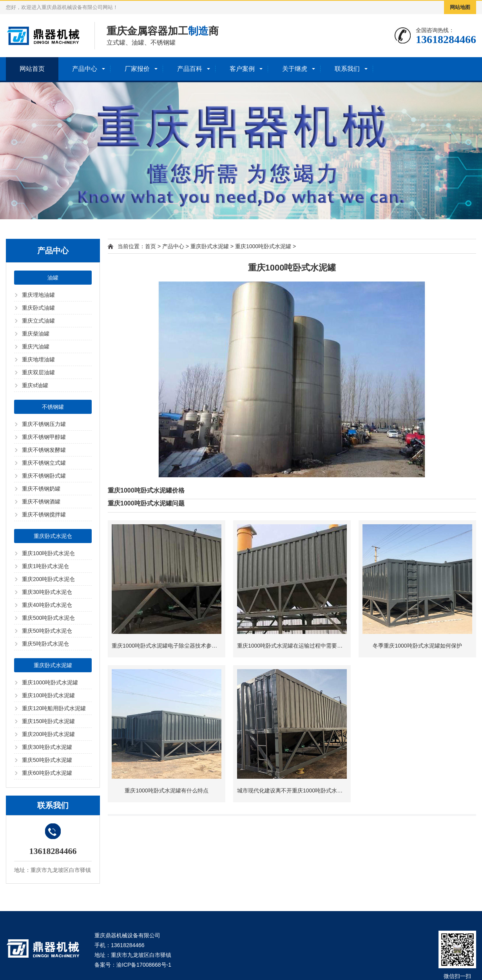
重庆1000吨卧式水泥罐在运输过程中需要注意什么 (298, 646)
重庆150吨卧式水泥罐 (48, 721)
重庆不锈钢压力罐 (44, 424)
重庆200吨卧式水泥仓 (48, 579)
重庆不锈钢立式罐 (44, 463)
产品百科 (190, 69)
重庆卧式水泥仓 (53, 536)
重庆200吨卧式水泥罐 (48, 734)
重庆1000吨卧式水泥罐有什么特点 (166, 790)
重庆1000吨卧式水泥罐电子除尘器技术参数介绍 (170, 646)
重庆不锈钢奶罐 (41, 489)
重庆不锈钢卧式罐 (44, 476)
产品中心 (85, 69)
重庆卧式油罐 (38, 308)
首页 (150, 246)
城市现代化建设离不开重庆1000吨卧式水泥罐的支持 (301, 790)
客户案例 (242, 69)
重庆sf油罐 (35, 385)
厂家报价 (137, 69)
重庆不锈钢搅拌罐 (44, 514)
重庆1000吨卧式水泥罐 (50, 682)
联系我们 (347, 69)
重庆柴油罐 (36, 334)
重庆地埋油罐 (38, 359)
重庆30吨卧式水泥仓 (47, 592)
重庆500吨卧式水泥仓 (48, 618)
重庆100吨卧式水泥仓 (48, 553)
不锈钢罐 (53, 407)
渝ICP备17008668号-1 (144, 965)
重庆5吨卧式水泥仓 (45, 644)
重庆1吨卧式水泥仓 (45, 566)
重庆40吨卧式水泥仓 (47, 605)
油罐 (53, 278)
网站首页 (32, 69)
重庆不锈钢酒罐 (41, 502)
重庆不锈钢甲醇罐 (44, 437)
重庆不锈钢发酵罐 (44, 450)
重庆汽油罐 (36, 347)
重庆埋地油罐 (38, 295)
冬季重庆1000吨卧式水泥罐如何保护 (417, 646)
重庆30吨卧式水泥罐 (47, 747)
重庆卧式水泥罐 (53, 665)
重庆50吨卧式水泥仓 (47, 631)
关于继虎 (295, 69)
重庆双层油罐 (38, 372)
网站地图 (460, 7)
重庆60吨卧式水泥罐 (47, 773)
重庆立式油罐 (38, 321)
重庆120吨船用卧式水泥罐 (54, 708)
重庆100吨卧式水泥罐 (48, 695)
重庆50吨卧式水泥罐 (47, 760)
